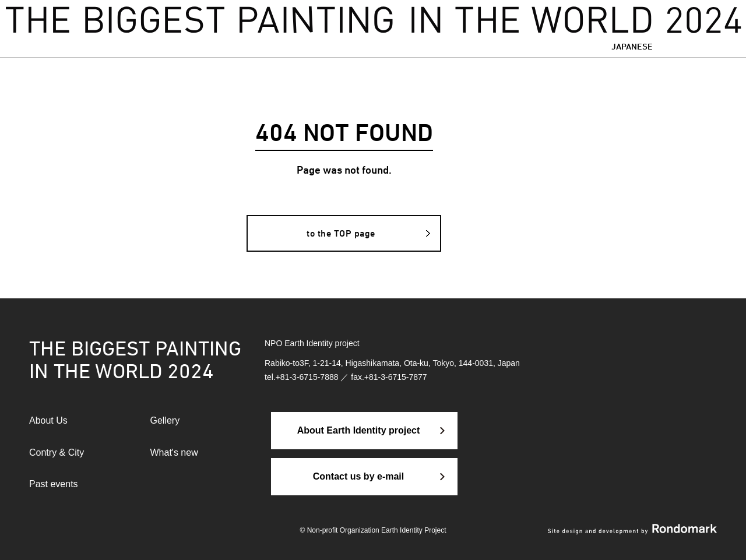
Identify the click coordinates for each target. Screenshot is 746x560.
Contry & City (57, 452)
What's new (174, 452)
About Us (48, 420)
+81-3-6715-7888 (307, 377)
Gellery (165, 420)
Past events (54, 484)
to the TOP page (341, 233)
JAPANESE (632, 46)
